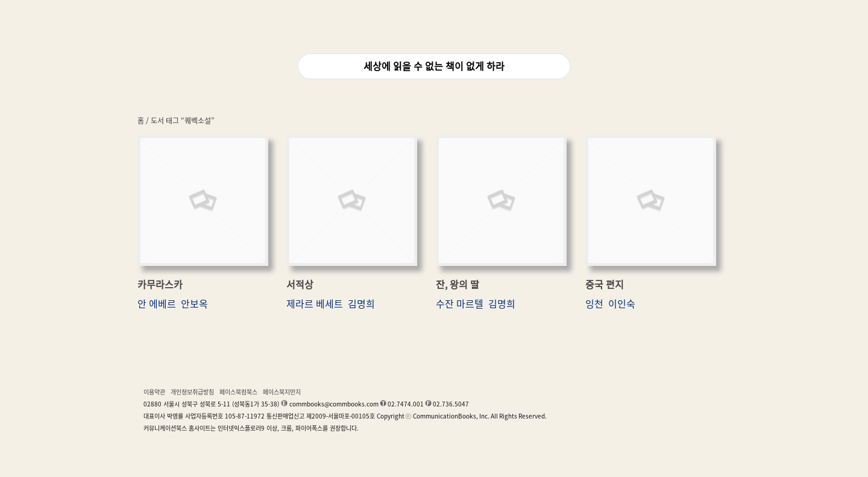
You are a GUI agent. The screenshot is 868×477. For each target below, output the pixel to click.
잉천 (594, 304)
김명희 (361, 304)
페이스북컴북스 (238, 392)
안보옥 (194, 304)
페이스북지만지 (282, 392)
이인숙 (622, 304)
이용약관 (154, 392)
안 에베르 (157, 304)
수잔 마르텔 (460, 304)
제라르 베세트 (315, 304)
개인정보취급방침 (192, 392)
